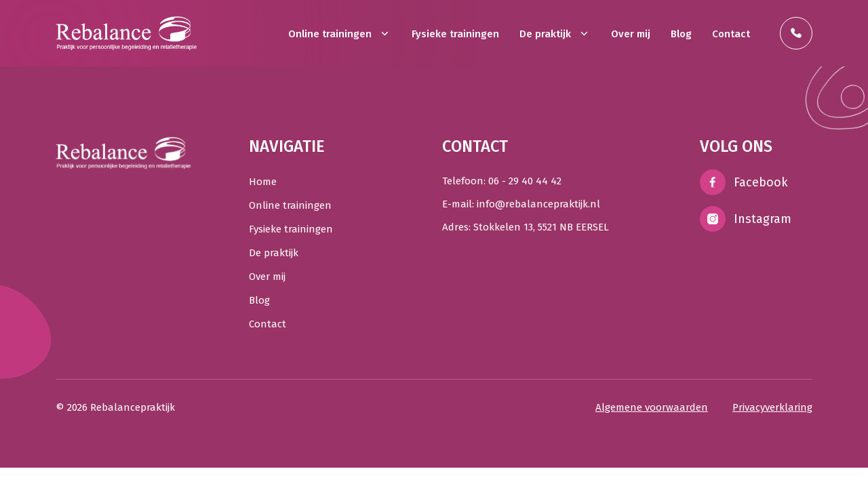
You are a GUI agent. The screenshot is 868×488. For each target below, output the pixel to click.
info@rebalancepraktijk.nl (538, 204)
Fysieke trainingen (455, 34)
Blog (681, 34)
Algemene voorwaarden (652, 407)
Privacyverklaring (772, 407)
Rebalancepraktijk (133, 407)
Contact (731, 34)
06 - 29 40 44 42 (525, 181)
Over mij (631, 34)
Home (263, 182)
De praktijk (555, 34)
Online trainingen (340, 34)
